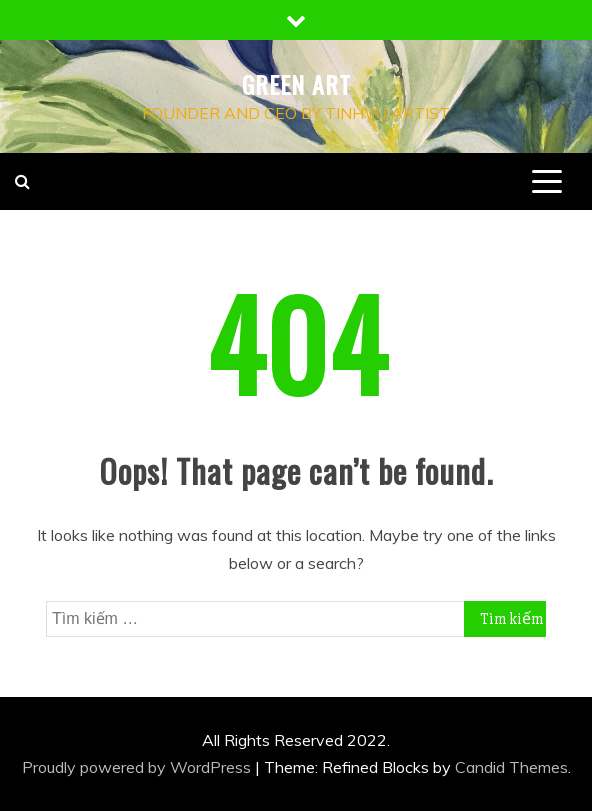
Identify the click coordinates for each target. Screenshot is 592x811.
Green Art (296, 84)
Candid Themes (511, 767)
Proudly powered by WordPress (138, 767)
